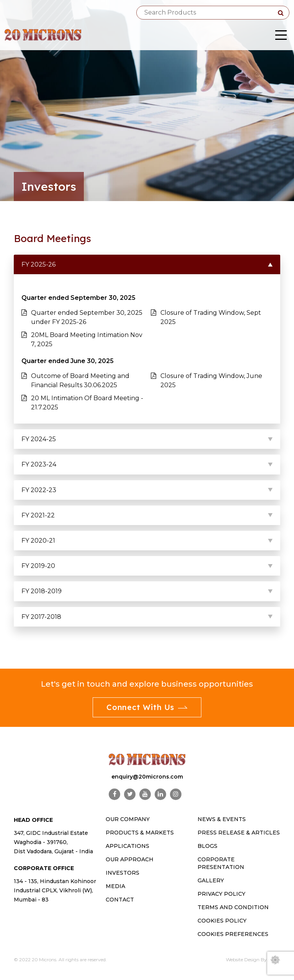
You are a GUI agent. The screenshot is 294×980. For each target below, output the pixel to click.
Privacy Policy (221, 894)
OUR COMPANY (128, 819)
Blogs (207, 846)
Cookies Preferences (233, 934)
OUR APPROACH (130, 859)
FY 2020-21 (38, 541)
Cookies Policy (222, 921)
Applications (127, 846)
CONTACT (120, 900)
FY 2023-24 (39, 464)
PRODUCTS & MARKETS (140, 833)
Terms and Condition (233, 907)
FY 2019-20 (38, 566)
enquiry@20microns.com (147, 777)
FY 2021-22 (38, 515)
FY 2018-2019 (42, 591)
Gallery (211, 880)
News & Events (222, 819)
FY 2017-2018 (41, 617)
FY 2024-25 (39, 439)
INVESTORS (122, 873)
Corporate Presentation (221, 863)
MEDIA (115, 886)
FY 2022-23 (39, 490)
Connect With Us (147, 707)
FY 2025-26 (38, 264)
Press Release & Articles (239, 833)
